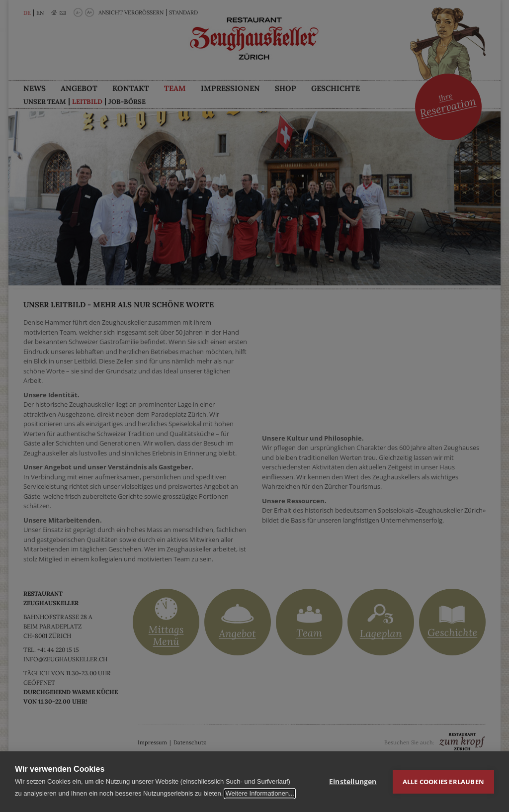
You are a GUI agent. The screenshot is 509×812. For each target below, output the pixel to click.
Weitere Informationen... (260, 793)
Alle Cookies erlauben (443, 782)
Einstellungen (353, 782)
